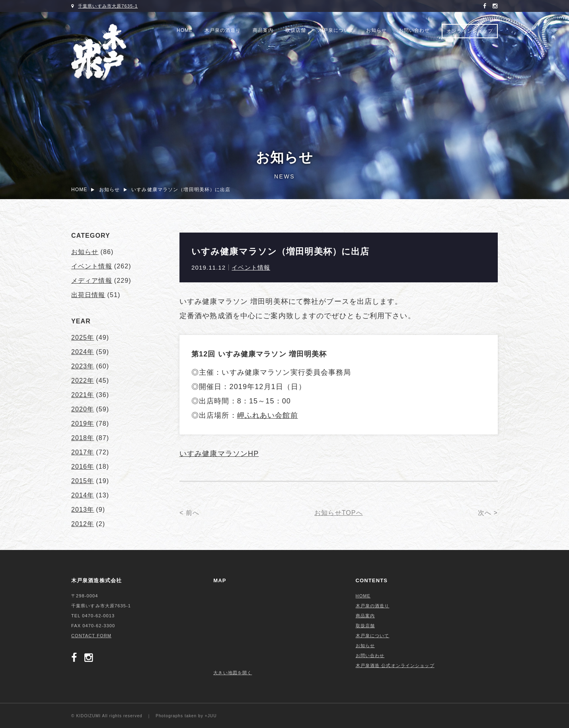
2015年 (83, 481)
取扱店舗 (296, 30)
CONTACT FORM (91, 636)
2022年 (83, 381)
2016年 (83, 467)
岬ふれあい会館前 (268, 415)
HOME (185, 30)
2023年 (83, 366)
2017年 (83, 452)
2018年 (83, 438)
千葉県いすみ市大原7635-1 (108, 6)
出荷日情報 (88, 295)
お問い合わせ (414, 30)
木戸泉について (336, 30)
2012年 (83, 524)
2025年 (83, 338)
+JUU (211, 716)
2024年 (83, 352)
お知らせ (376, 30)
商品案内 (263, 30)
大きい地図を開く (233, 673)
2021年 (83, 395)
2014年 (83, 495)
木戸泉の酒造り (223, 30)
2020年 (83, 409)
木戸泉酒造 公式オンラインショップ (395, 665)
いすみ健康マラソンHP (219, 454)
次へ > (488, 513)
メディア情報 (92, 281)
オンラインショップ (470, 31)
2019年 (83, 424)
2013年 (83, 510)
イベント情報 (251, 267)
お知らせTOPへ (339, 513)
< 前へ (189, 513)
